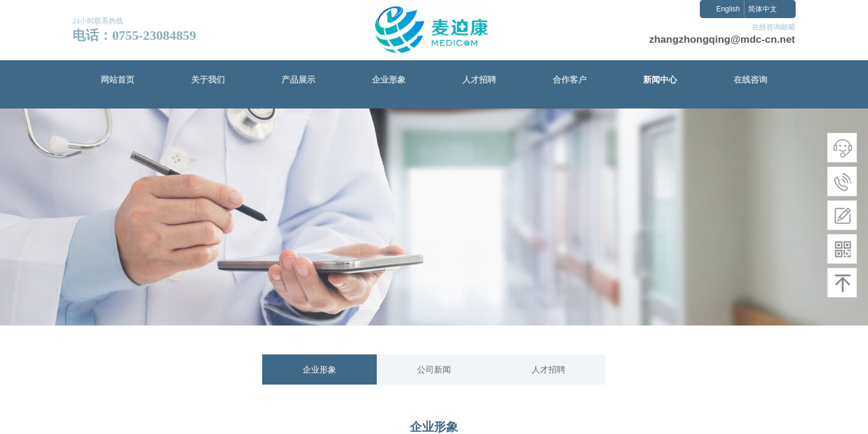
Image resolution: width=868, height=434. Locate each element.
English (728, 9)
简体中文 (763, 9)
